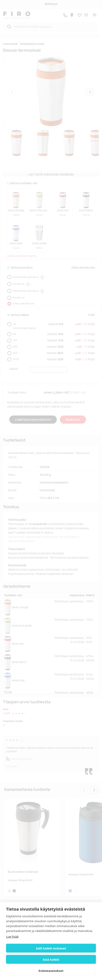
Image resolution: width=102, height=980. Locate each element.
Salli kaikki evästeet (51, 948)
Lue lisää (12, 936)
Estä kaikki (51, 959)
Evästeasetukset (51, 971)
